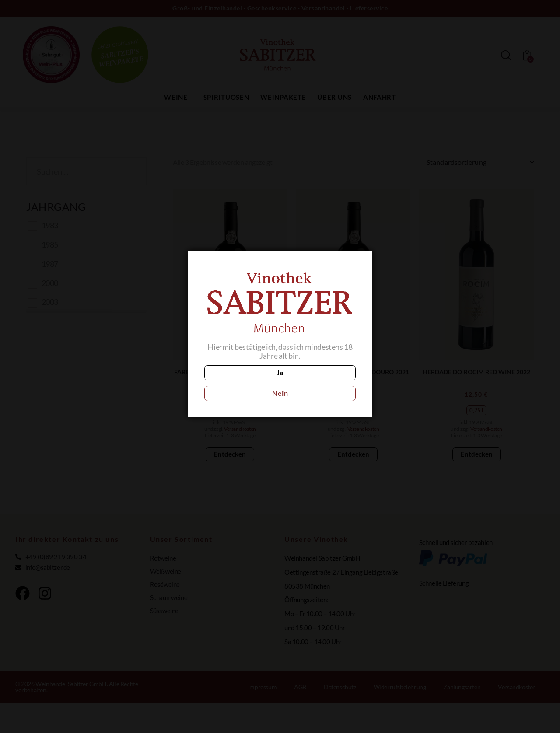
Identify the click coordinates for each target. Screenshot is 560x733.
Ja (241, 383)
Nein (319, 383)
